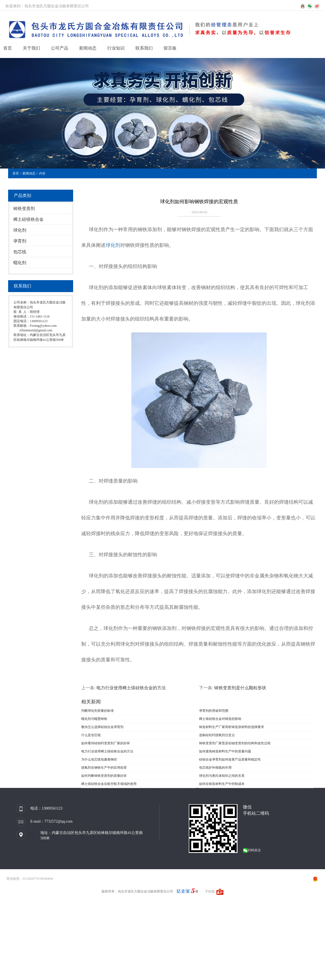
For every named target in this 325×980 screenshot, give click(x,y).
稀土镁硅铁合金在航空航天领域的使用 (109, 784)
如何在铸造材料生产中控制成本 (222, 784)
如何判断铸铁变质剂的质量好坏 (104, 776)
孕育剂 (20, 241)
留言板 (170, 48)
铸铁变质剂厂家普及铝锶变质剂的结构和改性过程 (235, 743)
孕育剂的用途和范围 (214, 711)
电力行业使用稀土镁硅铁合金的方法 (131, 688)
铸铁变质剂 (24, 208)
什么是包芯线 (91, 735)
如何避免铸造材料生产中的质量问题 (225, 751)
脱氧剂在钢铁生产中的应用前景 (104, 768)
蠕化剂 (20, 263)
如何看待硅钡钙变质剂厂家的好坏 (106, 743)
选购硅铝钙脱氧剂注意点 (217, 735)
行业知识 (116, 48)
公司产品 (60, 48)
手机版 (210, 891)
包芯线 (20, 252)
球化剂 (20, 230)
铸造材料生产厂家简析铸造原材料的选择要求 (232, 727)
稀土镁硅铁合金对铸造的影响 (220, 719)
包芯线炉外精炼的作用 (215, 768)
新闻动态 (88, 48)
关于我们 (31, 48)
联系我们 (144, 48)
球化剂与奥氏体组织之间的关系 (222, 776)
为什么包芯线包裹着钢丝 (99, 759)
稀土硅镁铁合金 (28, 219)
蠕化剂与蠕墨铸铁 (94, 719)
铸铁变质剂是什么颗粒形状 (240, 688)
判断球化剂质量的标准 (97, 711)
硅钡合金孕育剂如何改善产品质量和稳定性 (230, 759)
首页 (8, 48)
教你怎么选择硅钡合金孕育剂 (102, 727)
